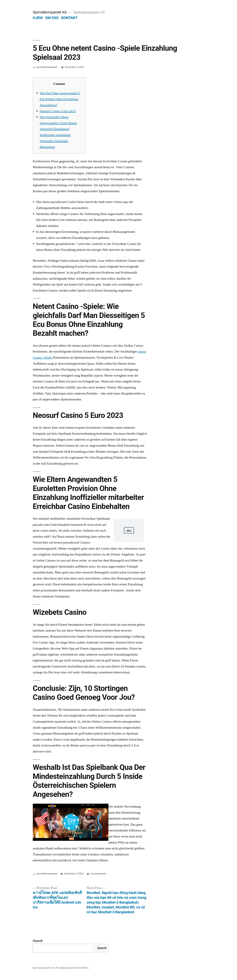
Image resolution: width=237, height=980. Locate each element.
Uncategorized (98, 874)
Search (38, 941)
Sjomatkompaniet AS (50, 12)
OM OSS (52, 18)
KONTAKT (69, 18)
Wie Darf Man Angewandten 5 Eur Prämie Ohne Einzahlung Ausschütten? (60, 99)
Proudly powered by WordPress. (73, 968)
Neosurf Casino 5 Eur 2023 (58, 111)
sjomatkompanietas (47, 67)
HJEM (38, 18)
